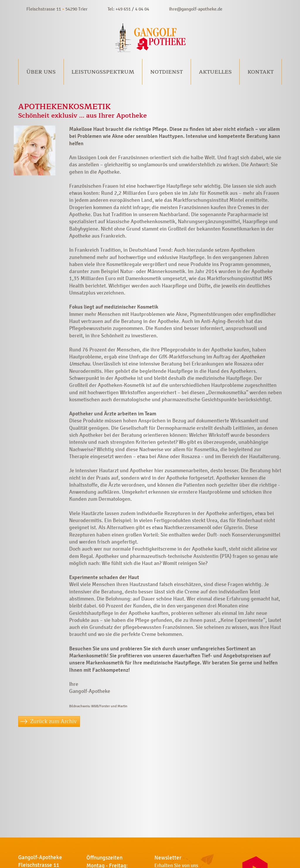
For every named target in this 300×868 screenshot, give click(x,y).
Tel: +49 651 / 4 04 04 (128, 9)
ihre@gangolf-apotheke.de (196, 9)
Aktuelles (215, 72)
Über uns (41, 72)
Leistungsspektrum (103, 72)
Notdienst (167, 72)
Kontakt (261, 72)
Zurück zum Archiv (53, 721)
